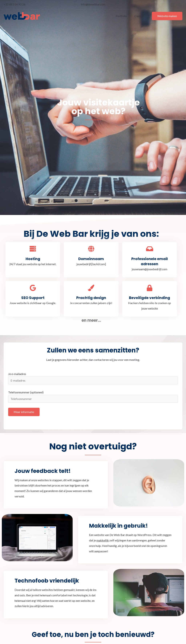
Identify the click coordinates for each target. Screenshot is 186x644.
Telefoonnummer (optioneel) (93, 397)
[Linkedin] (172, 5)
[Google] (180, 5)
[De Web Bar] (22, 16)
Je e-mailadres (93, 378)
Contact (140, 16)
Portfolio (124, 16)
